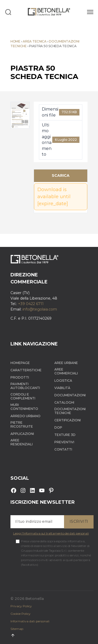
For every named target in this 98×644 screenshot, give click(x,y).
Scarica (61, 175)
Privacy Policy (21, 606)
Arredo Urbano (25, 416)
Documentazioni (70, 395)
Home (15, 41)
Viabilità (62, 388)
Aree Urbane (66, 363)
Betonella (35, 599)
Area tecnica (35, 41)
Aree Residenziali (22, 442)
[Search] (8, 12)
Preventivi (64, 442)
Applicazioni (22, 434)
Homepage (20, 363)
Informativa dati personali (30, 621)
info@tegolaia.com (40, 309)
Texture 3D (65, 435)
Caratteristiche (26, 370)
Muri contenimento (24, 407)
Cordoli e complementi (23, 396)
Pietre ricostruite (22, 424)
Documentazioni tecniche (70, 411)
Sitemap (17, 629)
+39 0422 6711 (31, 304)
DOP (58, 427)
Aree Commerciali (66, 371)
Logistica (63, 381)
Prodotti (20, 377)
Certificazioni (68, 420)
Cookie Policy (21, 614)
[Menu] (89, 12)
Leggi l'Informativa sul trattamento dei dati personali (51, 533)
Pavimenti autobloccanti (25, 386)
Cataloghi (64, 402)
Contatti (63, 449)
